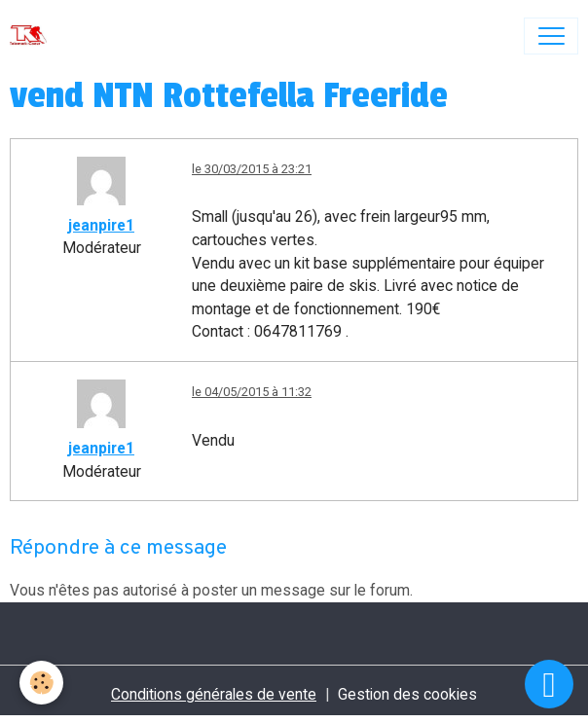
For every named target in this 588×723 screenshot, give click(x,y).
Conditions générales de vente (214, 694)
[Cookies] (41, 683)
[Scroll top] (549, 684)
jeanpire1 (101, 225)
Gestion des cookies (407, 694)
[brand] (33, 36)
